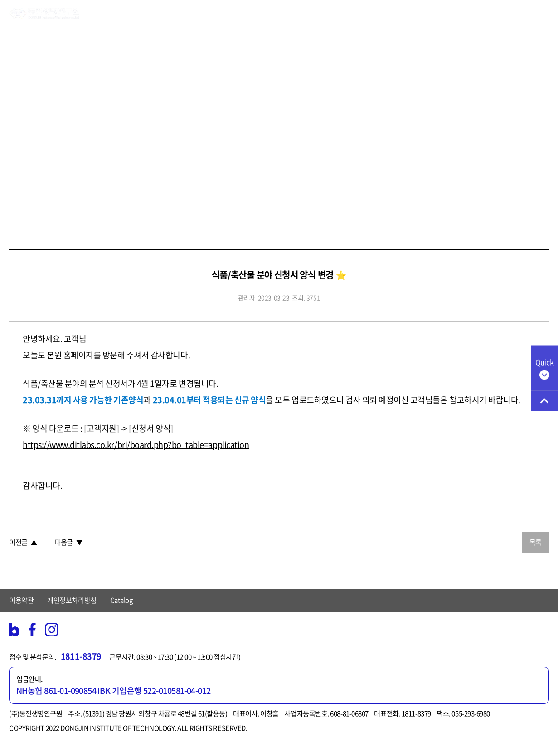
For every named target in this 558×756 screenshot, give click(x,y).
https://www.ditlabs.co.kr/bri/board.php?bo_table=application (136, 445)
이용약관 (21, 600)
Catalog (121, 600)
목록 (536, 542)
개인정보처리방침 (72, 600)
